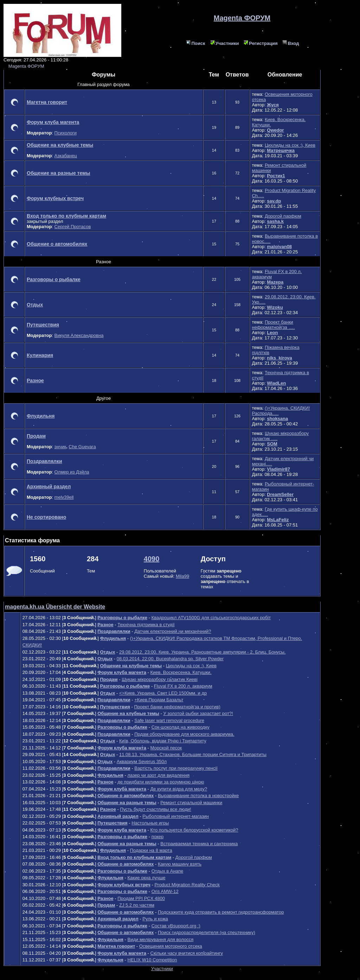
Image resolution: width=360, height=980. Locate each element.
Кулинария (40, 355)
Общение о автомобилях (57, 244)
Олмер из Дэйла (72, 472)
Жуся (273, 105)
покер (158, 837)
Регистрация (261, 43)
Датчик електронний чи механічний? (173, 631)
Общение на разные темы (58, 173)
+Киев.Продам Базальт (159, 700)
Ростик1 (276, 176)
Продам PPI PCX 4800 (141, 898)
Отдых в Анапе (168, 871)
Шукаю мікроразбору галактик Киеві (160, 679)
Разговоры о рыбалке (54, 279)
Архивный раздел (49, 486)
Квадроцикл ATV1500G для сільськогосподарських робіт (211, 618)
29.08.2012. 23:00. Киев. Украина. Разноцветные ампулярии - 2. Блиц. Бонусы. (202, 652)
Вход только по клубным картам (66, 216)
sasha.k (275, 221)
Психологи (66, 133)
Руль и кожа (155, 919)
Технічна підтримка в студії (146, 625)
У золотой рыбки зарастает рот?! (198, 713)
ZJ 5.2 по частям (137, 905)
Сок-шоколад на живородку (181, 727)
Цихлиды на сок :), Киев (290, 145)
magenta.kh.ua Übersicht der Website (55, 607)
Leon (272, 333)
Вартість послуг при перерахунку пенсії (176, 768)
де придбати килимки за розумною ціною (161, 782)
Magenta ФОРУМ (26, 66)
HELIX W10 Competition (152, 960)
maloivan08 (279, 247)
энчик (60, 447)
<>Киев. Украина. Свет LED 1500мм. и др (163, 693)
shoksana (277, 419)
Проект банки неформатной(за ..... (273, 325)
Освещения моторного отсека (171, 946)
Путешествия (43, 325)
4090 (152, 559)
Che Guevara (82, 447)
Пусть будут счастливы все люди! (155, 809)
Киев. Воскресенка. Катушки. (181, 672)
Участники (225, 43)
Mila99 (182, 576)
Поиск (195, 43)
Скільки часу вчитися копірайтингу (187, 953)
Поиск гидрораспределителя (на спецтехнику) (207, 932)
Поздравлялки (44, 461)
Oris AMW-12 (165, 891)
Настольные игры (150, 823)
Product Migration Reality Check (187, 885)
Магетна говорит (47, 102)
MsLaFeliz (278, 520)
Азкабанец (66, 156)
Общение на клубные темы (60, 145)
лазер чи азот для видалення (159, 775)
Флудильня (41, 416)
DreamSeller (280, 494)
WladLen (276, 383)
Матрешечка (281, 150)
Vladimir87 (278, 469)
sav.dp (274, 201)
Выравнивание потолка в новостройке (198, 796)
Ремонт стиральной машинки (191, 803)
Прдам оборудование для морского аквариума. (184, 734)
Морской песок (166, 748)
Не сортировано (46, 517)
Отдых (35, 305)
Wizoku (275, 307)
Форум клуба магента (53, 122)
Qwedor (275, 130)
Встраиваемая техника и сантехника (199, 844)
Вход (291, 43)
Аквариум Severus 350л (142, 762)
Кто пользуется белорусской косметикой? (194, 830)
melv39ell (64, 497)
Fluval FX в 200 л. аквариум (183, 686)
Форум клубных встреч (55, 198)
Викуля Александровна (79, 335)
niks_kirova (279, 358)
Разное (35, 380)
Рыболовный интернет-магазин (176, 816)
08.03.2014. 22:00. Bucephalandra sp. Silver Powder (170, 659)
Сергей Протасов (73, 227)
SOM (272, 444)
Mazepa (275, 282)
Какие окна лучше (147, 878)
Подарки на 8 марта (151, 850)
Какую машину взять (180, 864)
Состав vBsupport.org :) (176, 926)
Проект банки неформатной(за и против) (177, 707)
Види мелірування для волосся (161, 939)
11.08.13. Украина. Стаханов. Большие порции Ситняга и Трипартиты (193, 754)
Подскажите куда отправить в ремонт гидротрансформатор (221, 912)
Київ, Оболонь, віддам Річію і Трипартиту (163, 741)
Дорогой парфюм (283, 216)
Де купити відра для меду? (179, 789)
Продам (36, 436)
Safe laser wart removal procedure (169, 720)
